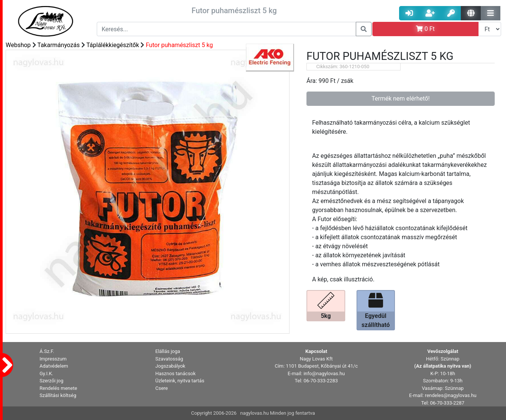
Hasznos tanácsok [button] (176, 373)
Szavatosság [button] (169, 359)
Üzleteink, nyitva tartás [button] (180, 381)
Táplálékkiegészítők (113, 45)
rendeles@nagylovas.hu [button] (451, 395)
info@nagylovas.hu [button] (324, 373)
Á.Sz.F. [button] (47, 351)
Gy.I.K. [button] (46, 373)
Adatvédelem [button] (54, 366)
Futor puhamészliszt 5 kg (179, 45)
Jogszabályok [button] (171, 366)
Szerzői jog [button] (51, 381)
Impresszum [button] (53, 359)
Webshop (18, 45)
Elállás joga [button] (168, 351)
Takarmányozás (59, 45)
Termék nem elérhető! (401, 99)
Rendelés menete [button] (58, 388)
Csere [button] (162, 388)
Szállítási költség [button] (58, 395)
